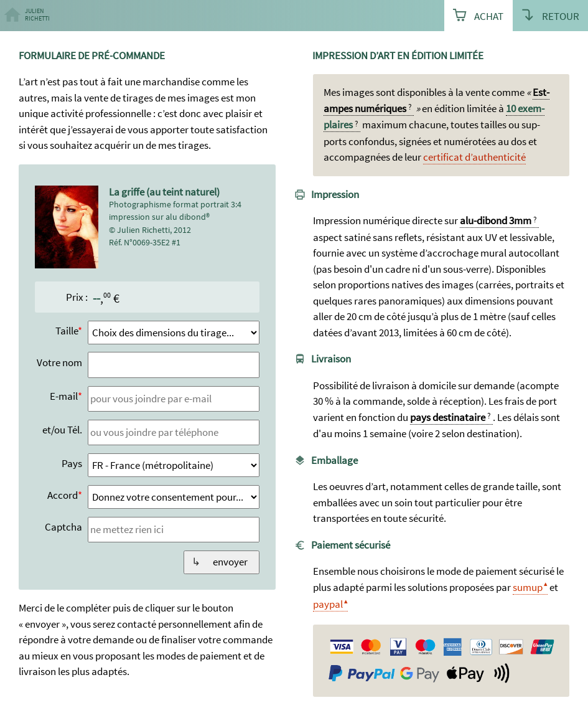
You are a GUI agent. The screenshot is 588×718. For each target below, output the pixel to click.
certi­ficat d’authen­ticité (474, 157)
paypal (328, 604)
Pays (72, 463)
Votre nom (59, 362)
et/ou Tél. (62, 430)
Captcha (63, 527)
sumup (528, 587)
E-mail (64, 396)
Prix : (77, 297)
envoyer (230, 562)
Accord (63, 495)
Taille (67, 331)
